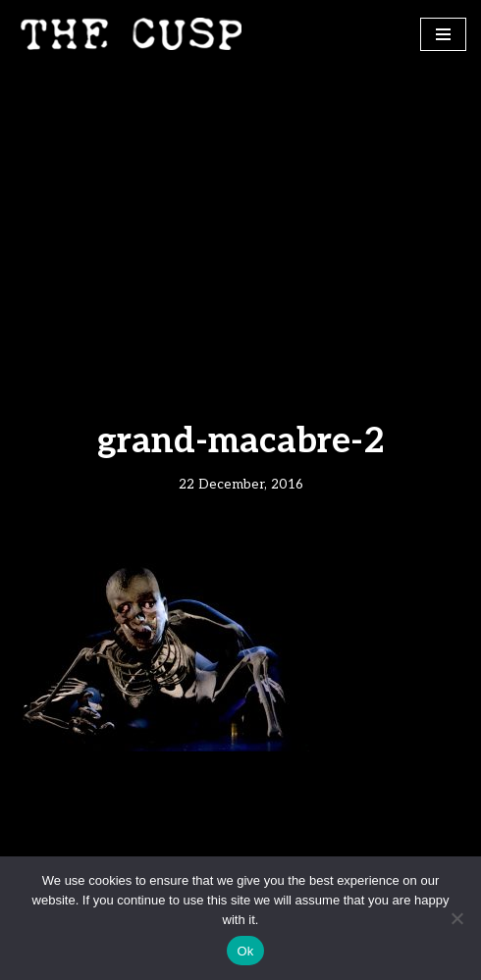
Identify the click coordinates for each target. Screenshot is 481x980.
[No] (456, 918)
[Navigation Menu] (443, 34)
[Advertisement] (240, 215)
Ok (245, 951)
